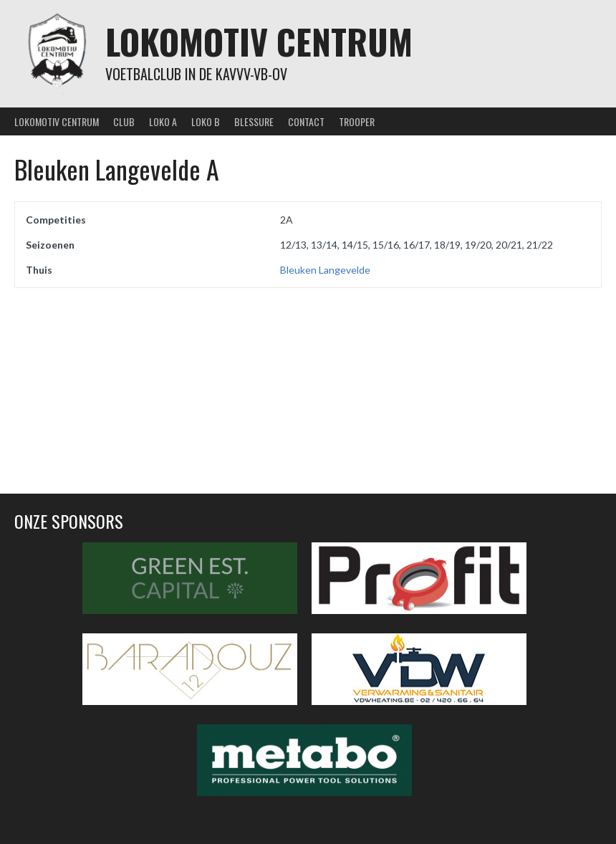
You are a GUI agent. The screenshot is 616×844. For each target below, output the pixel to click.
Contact (306, 121)
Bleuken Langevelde (325, 270)
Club (124, 121)
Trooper (357, 121)
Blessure (254, 121)
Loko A (163, 121)
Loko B (206, 121)
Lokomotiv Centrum (259, 41)
